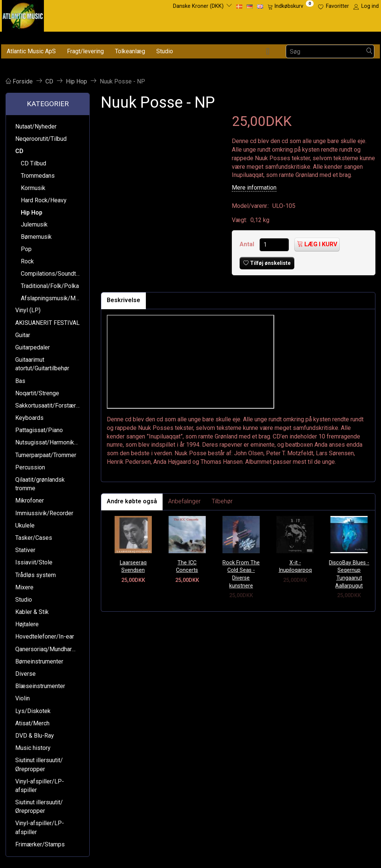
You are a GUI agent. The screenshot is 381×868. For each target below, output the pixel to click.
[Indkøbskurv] (291, 6)
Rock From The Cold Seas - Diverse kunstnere (241, 574)
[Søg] (369, 52)
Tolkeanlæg (130, 51)
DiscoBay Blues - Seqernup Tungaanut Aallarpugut (349, 574)
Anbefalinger (184, 501)
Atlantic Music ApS (31, 51)
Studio (165, 51)
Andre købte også (132, 501)
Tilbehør (222, 501)
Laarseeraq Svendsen (133, 567)
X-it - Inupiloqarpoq (295, 567)
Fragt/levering (85, 51)
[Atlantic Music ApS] (23, 14)
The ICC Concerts (187, 567)
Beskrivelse (124, 300)
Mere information (254, 188)
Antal (248, 244)
